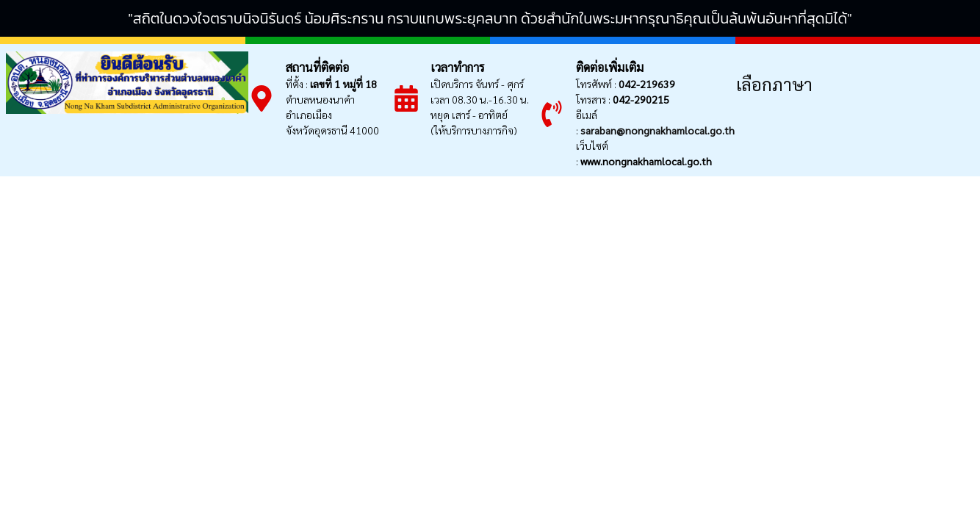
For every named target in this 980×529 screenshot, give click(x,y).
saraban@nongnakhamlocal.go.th (657, 130)
